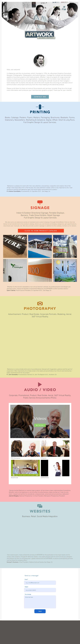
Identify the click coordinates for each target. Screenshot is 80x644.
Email (26, 579)
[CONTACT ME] (40, 97)
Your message (28, 594)
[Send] (40, 611)
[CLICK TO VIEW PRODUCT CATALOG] (41, 231)
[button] (15, 246)
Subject (26, 587)
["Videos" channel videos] (40, 461)
